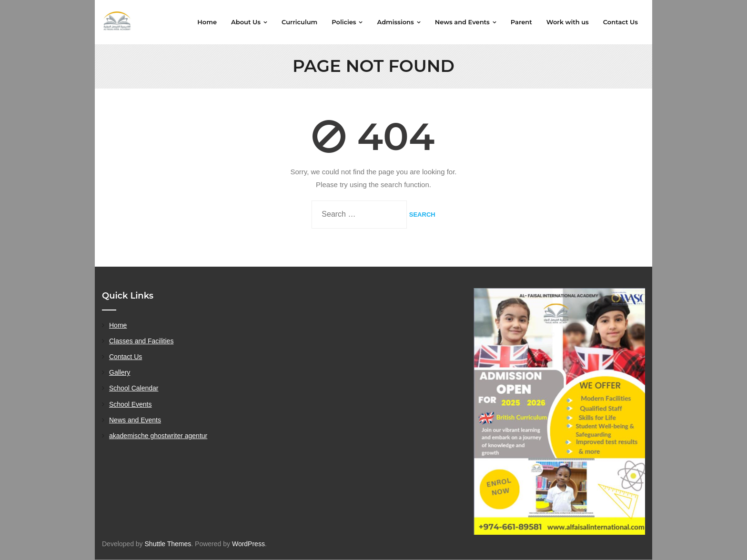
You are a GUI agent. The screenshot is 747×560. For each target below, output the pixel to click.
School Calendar (134, 389)
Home (118, 325)
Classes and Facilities (141, 341)
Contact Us (126, 357)
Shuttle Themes (168, 544)
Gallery (120, 373)
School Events (131, 404)
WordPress (248, 544)
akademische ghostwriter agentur (158, 436)
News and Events (135, 420)
